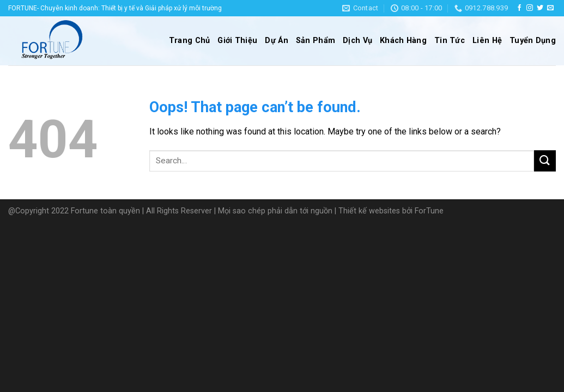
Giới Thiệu (237, 41)
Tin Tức (450, 41)
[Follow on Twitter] (540, 8)
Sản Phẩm (316, 41)
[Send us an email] (550, 8)
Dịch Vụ (357, 41)
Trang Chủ (190, 41)
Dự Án (276, 41)
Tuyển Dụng (533, 41)
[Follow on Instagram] (530, 8)
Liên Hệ (487, 41)
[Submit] (545, 161)
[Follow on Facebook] (519, 8)
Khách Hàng (403, 41)
